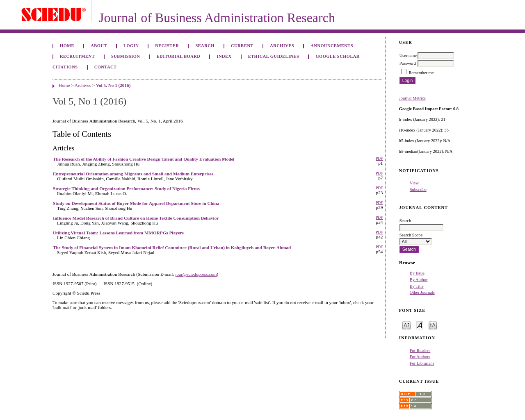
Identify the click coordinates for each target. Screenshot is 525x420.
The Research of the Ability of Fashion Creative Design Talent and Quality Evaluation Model (144, 159)
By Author (419, 280)
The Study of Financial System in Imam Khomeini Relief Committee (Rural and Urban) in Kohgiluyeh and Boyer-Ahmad (172, 247)
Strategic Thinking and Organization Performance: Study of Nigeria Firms (126, 188)
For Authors (420, 357)
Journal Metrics (412, 98)
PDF (379, 159)
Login (131, 46)
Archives (282, 46)
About (99, 46)
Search (205, 46)
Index (224, 56)
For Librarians (422, 363)
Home (67, 46)
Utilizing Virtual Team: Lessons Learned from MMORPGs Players (118, 233)
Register (167, 46)
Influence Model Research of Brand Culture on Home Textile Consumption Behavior (136, 218)
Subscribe (418, 190)
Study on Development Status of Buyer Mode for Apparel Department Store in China (136, 203)
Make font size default (420, 325)
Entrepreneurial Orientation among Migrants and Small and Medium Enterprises (133, 174)
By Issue (417, 273)
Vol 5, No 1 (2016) (113, 85)
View (414, 183)
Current (242, 46)
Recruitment (77, 56)
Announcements (332, 46)
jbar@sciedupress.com (196, 274)
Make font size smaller (406, 325)
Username (408, 56)
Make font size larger (433, 325)
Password (408, 63)
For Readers (420, 351)
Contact (106, 67)
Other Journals (422, 292)
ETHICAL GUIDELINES (274, 56)
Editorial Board (179, 56)
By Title (417, 286)
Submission (126, 56)
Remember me (421, 73)
